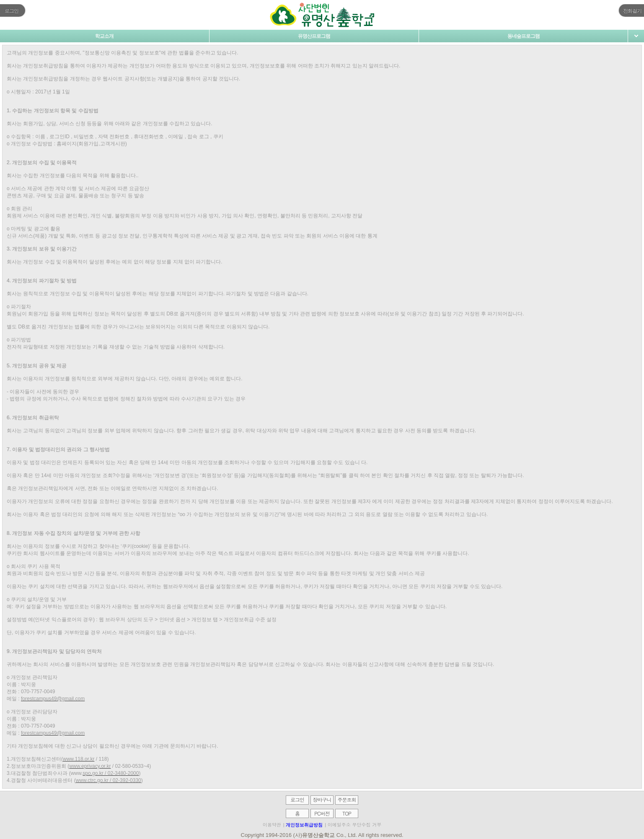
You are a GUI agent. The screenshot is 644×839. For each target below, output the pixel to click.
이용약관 (272, 825)
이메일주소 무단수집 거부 (354, 825)
